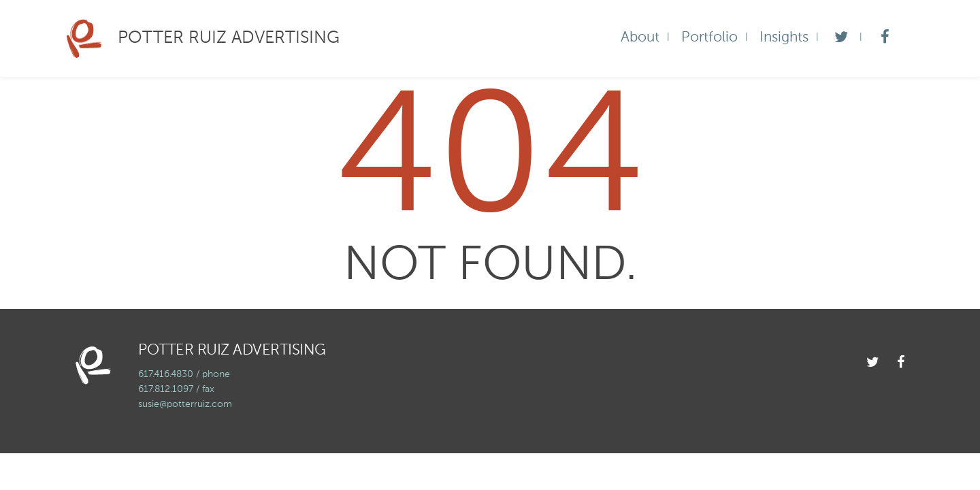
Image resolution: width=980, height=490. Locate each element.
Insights (784, 38)
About (640, 38)
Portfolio (709, 38)
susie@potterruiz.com (185, 404)
